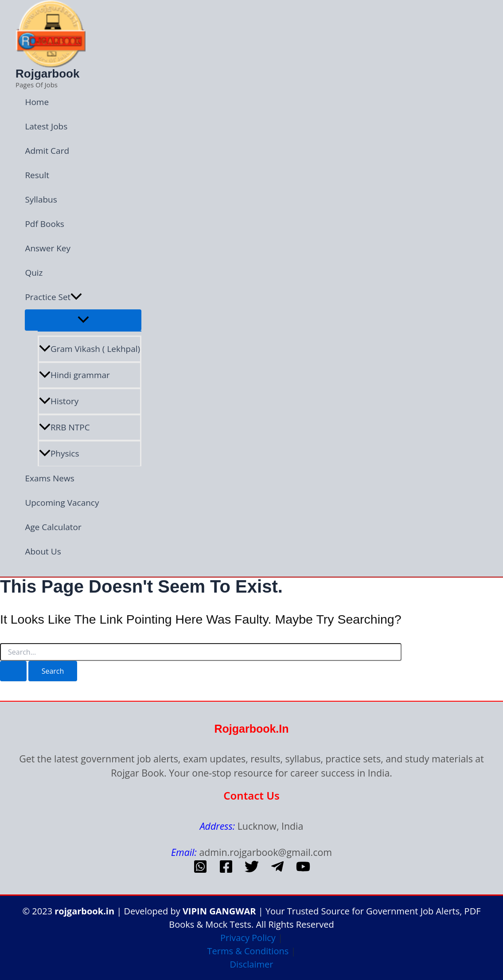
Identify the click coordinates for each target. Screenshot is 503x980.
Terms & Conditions (248, 951)
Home (37, 102)
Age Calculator (53, 527)
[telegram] (277, 870)
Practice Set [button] (53, 297)
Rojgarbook (47, 74)
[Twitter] (252, 870)
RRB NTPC (64, 427)
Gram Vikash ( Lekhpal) (90, 349)
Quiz (34, 273)
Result (37, 175)
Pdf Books (45, 224)
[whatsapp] (200, 870)
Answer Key (48, 248)
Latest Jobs (46, 126)
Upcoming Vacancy (62, 503)
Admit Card (47, 151)
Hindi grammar (74, 375)
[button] (76, 297)
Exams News (49, 478)
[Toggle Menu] (83, 320)
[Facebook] (226, 870)
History (59, 401)
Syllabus (41, 199)
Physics (59, 453)
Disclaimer (252, 964)
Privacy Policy (248, 938)
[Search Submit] (13, 671)
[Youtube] (303, 870)
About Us (43, 551)
